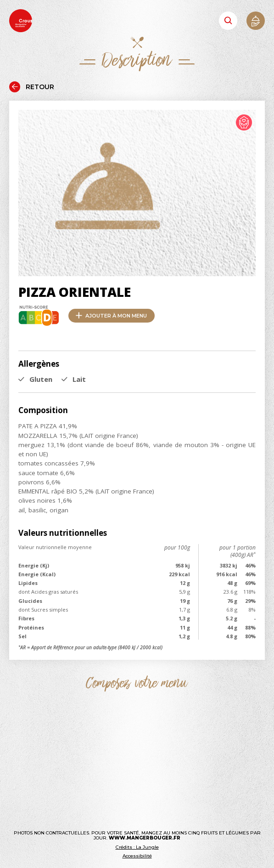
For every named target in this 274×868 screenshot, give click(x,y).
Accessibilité (137, 856)
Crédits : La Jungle (137, 847)
